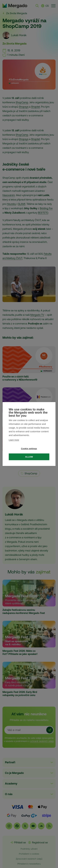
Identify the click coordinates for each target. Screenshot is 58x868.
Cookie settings (29, 449)
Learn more (14, 440)
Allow (29, 457)
